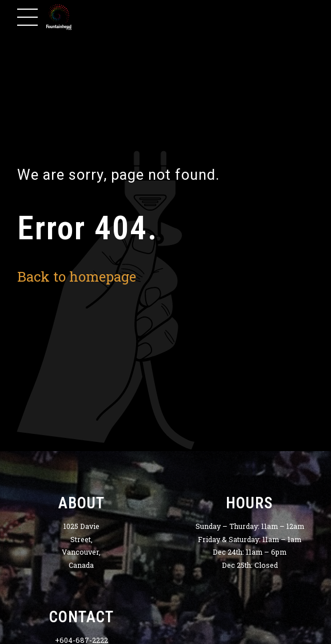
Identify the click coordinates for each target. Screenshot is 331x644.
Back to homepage (77, 276)
